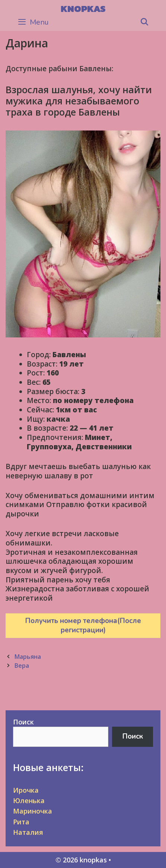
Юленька (29, 801)
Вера (22, 666)
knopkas (83, 9)
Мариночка (33, 811)
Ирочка (26, 790)
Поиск (23, 722)
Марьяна (28, 657)
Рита (21, 822)
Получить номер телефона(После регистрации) (83, 625)
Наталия (28, 832)
